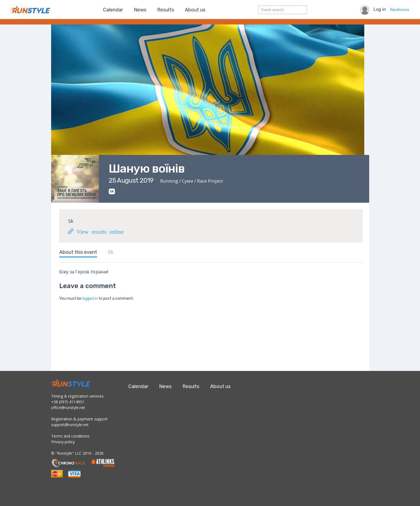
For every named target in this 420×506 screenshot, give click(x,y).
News (140, 10)
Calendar (113, 10)
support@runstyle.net (70, 425)
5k (111, 252)
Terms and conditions (70, 436)
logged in (90, 299)
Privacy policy (63, 442)
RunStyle (30, 10)
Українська (399, 10)
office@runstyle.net (68, 407)
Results (166, 10)
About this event (78, 252)
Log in (380, 9)
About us (195, 10)
